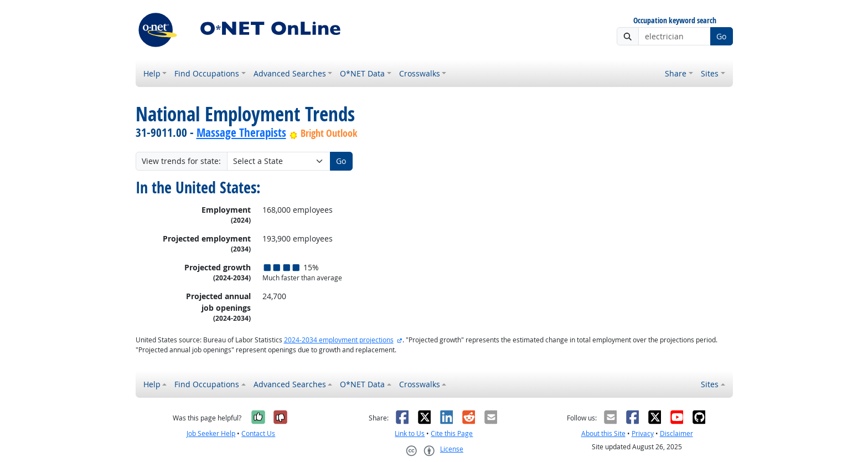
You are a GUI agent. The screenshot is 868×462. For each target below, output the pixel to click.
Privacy (643, 433)
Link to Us (410, 433)
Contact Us (258, 433)
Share (676, 73)
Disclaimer (676, 433)
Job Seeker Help (211, 433)
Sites (710, 73)
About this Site (603, 433)
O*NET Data (362, 73)
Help (152, 73)
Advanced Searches (290, 73)
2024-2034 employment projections (339, 340)
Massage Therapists (241, 132)
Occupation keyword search (675, 21)
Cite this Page (452, 433)
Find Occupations (207, 73)
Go (721, 36)
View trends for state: (181, 161)
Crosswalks (420, 73)
